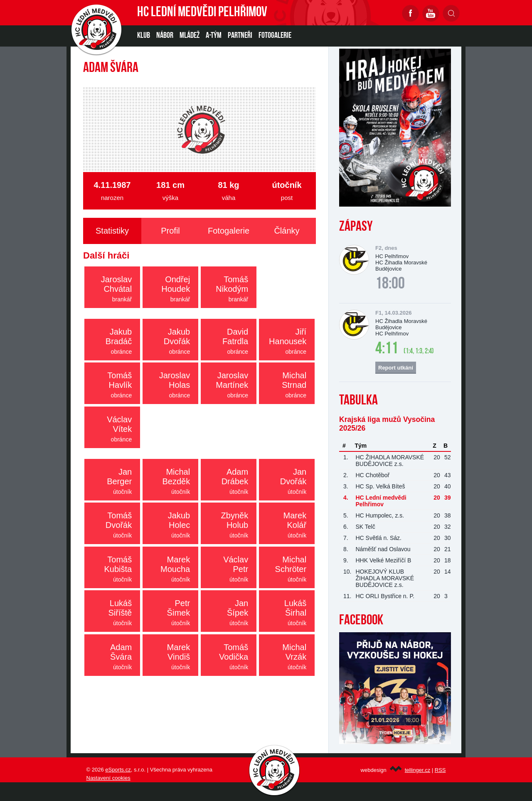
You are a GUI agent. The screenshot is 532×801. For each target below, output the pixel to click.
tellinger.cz (417, 770)
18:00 (390, 284)
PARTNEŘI (240, 36)
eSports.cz (118, 770)
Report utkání (396, 368)
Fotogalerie (275, 36)
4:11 (387, 349)
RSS (440, 770)
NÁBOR (165, 36)
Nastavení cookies (108, 778)
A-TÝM (214, 36)
